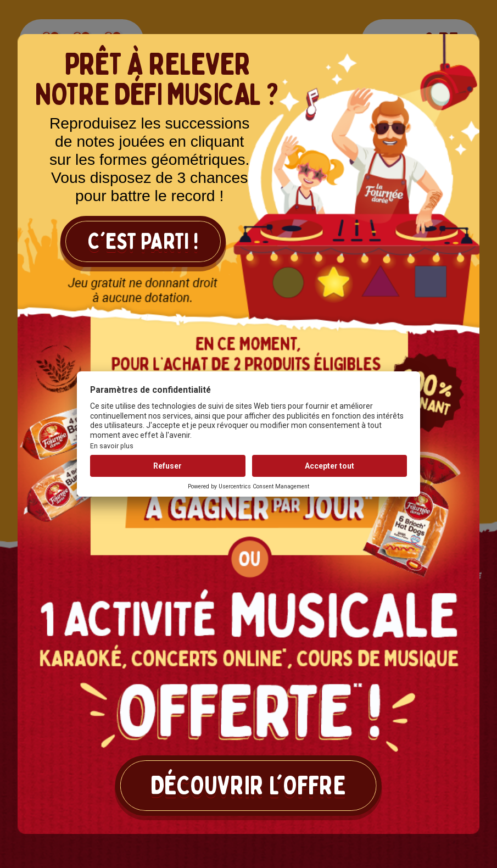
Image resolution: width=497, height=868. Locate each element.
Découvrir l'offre (248, 786)
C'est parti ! (143, 241)
